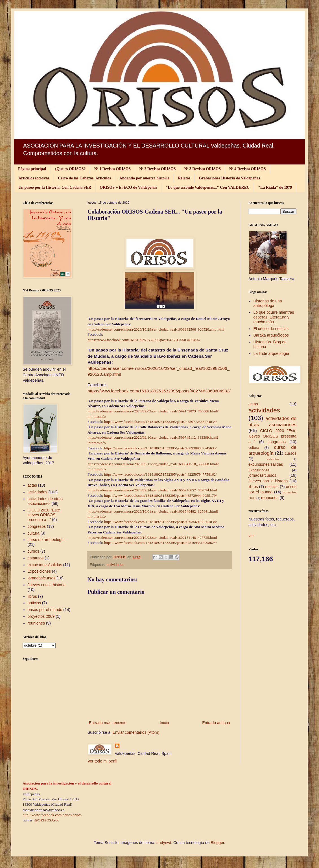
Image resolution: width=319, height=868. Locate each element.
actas (32, 485)
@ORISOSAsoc (47, 820)
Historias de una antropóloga (268, 303)
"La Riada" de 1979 (275, 187)
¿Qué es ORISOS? (70, 169)
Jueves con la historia (47, 585)
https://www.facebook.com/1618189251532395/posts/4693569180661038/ (160, 522)
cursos (33, 551)
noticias (34, 603)
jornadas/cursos (42, 578)
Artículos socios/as (34, 178)
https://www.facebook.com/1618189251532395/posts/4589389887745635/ (160, 448)
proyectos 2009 (41, 616)
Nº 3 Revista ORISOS (203, 169)
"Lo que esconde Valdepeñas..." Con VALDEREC (208, 187)
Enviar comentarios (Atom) (136, 732)
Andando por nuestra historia (145, 178)
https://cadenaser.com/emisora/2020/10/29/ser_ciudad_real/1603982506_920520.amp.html (156, 329)
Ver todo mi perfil (102, 761)
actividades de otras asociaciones (45, 501)
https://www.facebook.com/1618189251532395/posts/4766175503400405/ (144, 340)
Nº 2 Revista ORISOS (157, 169)
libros (32, 596)
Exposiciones (39, 571)
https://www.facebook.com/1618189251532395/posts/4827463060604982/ (159, 391)
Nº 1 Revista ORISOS (112, 169)
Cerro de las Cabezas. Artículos (84, 178)
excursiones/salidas (45, 565)
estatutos (36, 558)
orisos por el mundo (45, 610)
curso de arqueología (46, 540)
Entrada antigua (216, 723)
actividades (116, 565)
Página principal (32, 169)
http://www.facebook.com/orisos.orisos (52, 815)
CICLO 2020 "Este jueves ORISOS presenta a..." (44, 515)
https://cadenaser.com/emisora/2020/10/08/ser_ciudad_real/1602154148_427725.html (152, 538)
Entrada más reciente (108, 723)
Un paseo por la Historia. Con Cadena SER (55, 187)
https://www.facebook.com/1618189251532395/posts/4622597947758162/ (160, 474)
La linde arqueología (271, 353)
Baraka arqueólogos (271, 335)
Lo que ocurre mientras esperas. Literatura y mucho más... (274, 317)
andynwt (164, 843)
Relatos (184, 178)
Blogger (217, 843)
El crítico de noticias (271, 329)
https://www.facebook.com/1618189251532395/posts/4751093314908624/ (160, 543)
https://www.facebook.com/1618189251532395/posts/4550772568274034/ (160, 422)
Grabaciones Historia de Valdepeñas (229, 178)
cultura (34, 533)
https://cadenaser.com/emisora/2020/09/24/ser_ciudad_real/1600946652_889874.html (152, 490)
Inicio (164, 723)
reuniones (36, 623)
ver (251, 536)
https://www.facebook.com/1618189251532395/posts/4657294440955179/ (160, 495)
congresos (37, 526)
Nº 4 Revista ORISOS (247, 169)
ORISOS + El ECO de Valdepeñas (128, 187)
